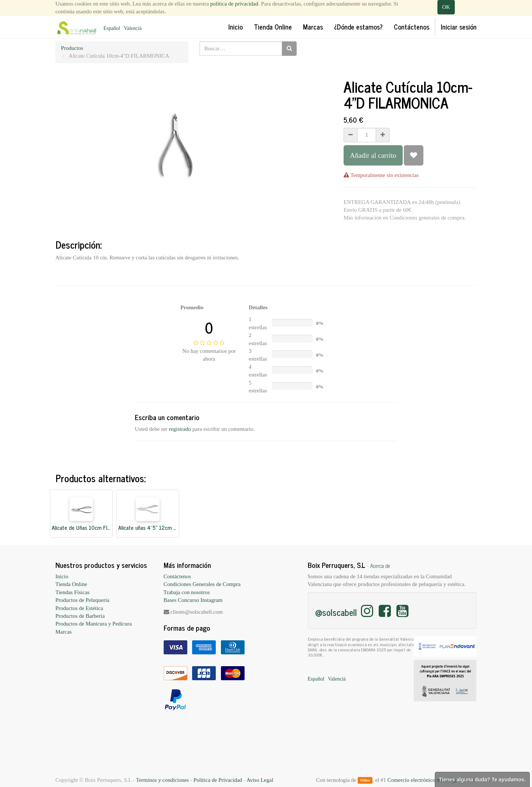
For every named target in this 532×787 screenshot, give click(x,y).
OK (446, 7)
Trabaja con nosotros (187, 592)
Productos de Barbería (80, 616)
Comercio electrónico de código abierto (431, 780)
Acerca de (380, 566)
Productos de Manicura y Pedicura (94, 624)
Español (112, 28)
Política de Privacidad (218, 780)
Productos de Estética (79, 608)
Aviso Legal (260, 780)
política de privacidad (234, 4)
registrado (180, 429)
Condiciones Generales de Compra (202, 584)
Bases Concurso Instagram (193, 600)
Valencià (133, 28)
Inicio (62, 576)
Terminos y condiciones (162, 780)
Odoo (365, 780)
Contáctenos (177, 576)
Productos (72, 48)
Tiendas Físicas (72, 592)
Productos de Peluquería (82, 600)
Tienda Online (71, 584)
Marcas (64, 632)
